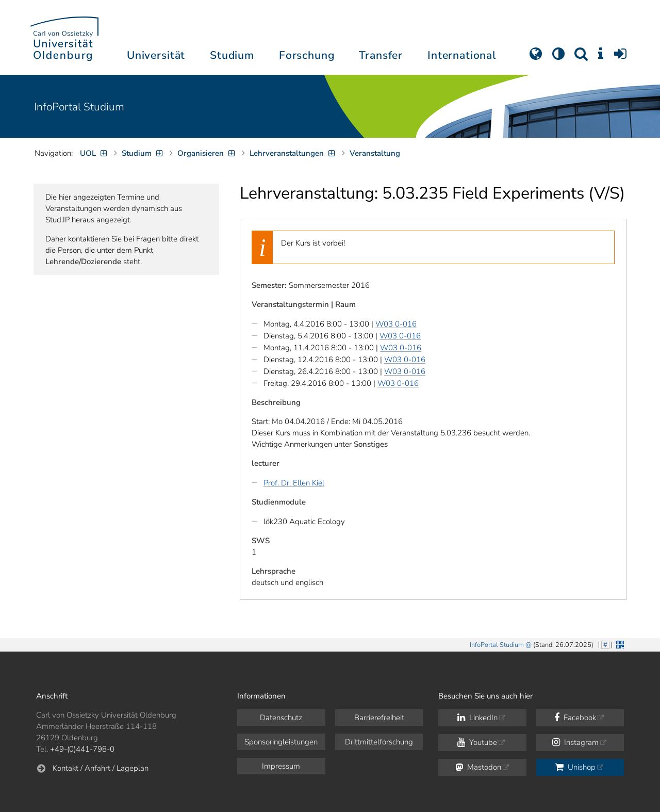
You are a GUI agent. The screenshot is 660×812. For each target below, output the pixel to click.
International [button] (462, 55)
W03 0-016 (396, 324)
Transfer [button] (381, 55)
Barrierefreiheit (379, 718)
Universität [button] (156, 55)
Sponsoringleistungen (281, 742)
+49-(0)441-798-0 (82, 749)
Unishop (575, 767)
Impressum (281, 766)
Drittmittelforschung (379, 742)
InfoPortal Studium (79, 107)
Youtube (477, 742)
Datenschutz (281, 718)
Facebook (575, 718)
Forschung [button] (307, 55)
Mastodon (478, 767)
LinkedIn (477, 718)
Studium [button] (232, 55)
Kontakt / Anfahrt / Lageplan (101, 768)
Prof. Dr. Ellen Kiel (294, 483)
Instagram (575, 742)
